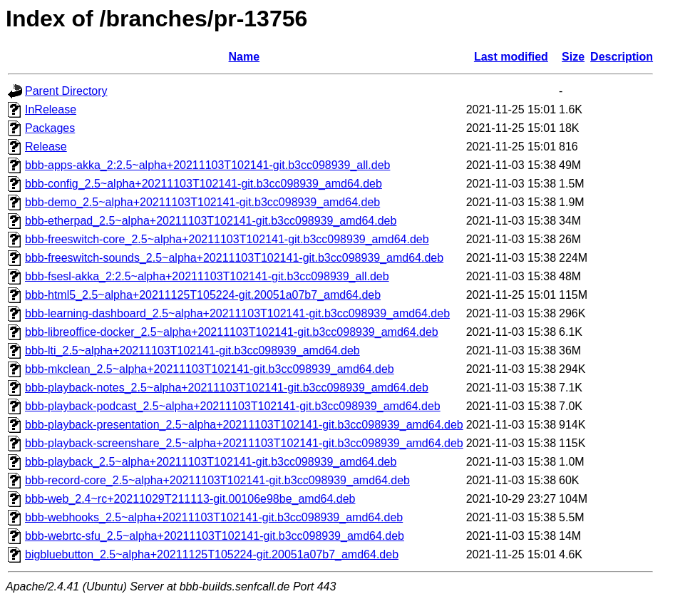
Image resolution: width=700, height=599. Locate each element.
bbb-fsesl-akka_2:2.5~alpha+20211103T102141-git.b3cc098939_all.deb (207, 276)
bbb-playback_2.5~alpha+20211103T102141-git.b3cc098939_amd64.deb (211, 462)
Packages (50, 128)
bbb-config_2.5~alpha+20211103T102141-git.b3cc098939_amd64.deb (204, 184)
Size (573, 57)
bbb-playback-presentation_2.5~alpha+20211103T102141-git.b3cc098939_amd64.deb (244, 425)
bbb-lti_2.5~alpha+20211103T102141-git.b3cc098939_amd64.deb (192, 350)
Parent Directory (66, 91)
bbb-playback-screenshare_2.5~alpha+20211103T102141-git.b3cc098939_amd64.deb (244, 443)
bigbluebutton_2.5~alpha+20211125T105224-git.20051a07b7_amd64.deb (212, 554)
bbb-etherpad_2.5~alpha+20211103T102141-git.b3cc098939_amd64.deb (211, 221)
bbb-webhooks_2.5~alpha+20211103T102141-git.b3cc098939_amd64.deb (214, 517)
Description (622, 57)
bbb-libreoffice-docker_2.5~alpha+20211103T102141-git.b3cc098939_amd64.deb (232, 332)
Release (46, 147)
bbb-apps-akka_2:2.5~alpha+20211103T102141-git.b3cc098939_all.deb (207, 165)
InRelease (51, 109)
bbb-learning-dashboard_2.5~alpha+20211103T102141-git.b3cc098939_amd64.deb (237, 313)
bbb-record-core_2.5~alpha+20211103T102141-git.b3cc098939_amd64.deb (217, 480)
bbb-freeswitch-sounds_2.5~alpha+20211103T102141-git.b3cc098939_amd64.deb (234, 258)
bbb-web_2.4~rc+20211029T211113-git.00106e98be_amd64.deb (190, 499)
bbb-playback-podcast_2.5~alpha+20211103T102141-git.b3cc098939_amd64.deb (233, 406)
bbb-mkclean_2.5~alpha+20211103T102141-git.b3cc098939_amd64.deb (210, 369)
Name (245, 57)
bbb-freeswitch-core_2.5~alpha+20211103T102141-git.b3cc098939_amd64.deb (227, 239)
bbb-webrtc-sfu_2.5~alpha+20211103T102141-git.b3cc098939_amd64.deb (215, 536)
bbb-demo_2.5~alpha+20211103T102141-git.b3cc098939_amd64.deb (202, 202)
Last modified (511, 57)
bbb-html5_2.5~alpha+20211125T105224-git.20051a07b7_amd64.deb (203, 295)
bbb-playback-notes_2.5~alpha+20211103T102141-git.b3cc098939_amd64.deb (227, 388)
